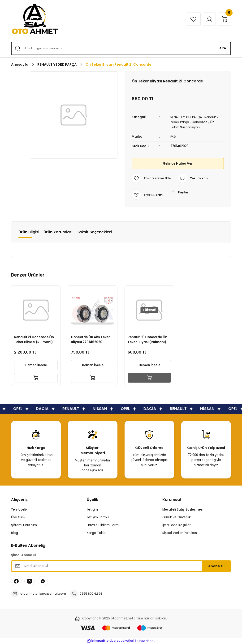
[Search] (121, 48)
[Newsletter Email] (121, 566)
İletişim (92, 509)
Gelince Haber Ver (178, 163)
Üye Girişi (18, 517)
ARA (223, 48)
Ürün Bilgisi (29, 232)
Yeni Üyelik (19, 509)
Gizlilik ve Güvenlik (177, 517)
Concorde (201, 122)
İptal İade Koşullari (177, 525)
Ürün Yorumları (58, 232)
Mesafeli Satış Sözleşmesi (183, 509)
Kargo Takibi (97, 533)
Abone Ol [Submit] (216, 566)
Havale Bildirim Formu (104, 525)
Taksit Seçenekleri (94, 232)
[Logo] (35, 19)
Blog (15, 533)
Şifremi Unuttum (24, 525)
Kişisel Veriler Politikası (180, 533)
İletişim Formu (98, 517)
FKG (173, 136)
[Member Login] (207, 19)
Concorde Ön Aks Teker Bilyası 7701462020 (91, 339)
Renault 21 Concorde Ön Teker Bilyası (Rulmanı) (35, 339)
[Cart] (224, 19)
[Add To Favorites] (152, 178)
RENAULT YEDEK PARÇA (188, 117)
